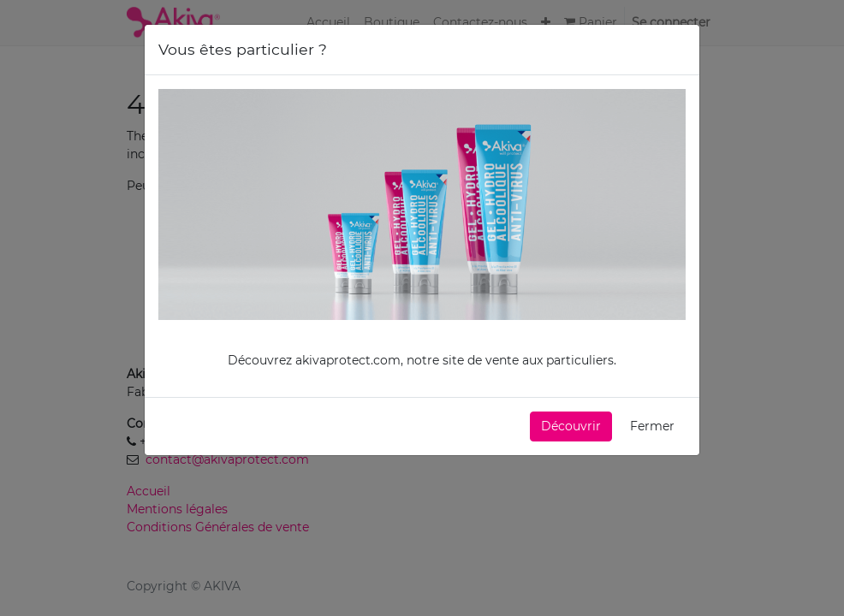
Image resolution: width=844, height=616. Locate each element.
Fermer (652, 425)
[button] (571, 426)
